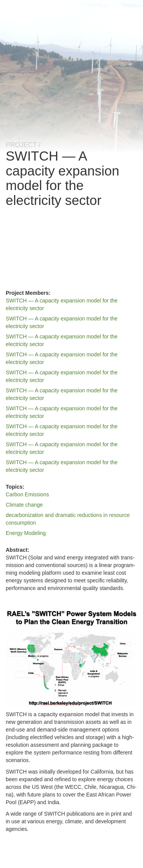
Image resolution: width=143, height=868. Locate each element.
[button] (71, 657)
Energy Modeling (26, 533)
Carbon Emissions (27, 494)
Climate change (24, 505)
